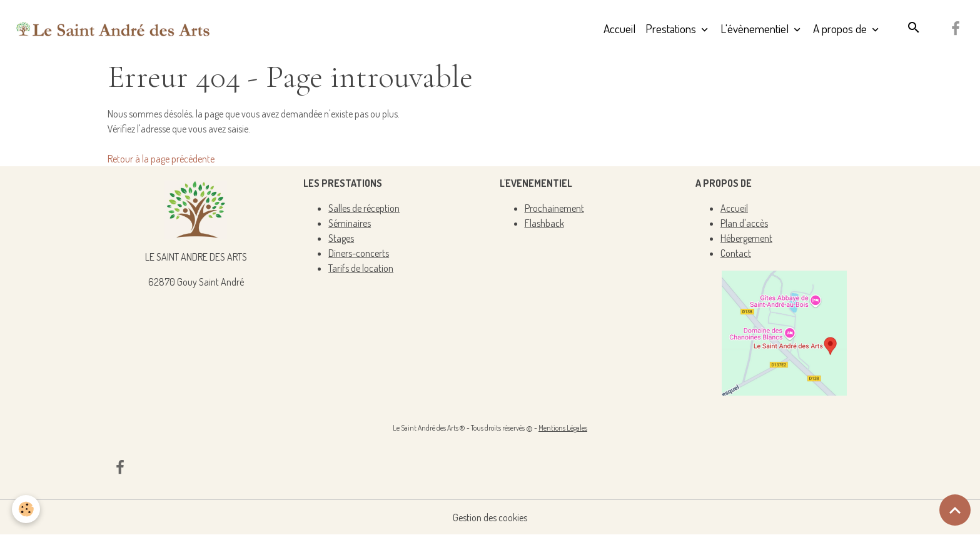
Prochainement (554, 208)
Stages (341, 238)
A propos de (841, 28)
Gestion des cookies (490, 517)
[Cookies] (27, 509)
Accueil (619, 28)
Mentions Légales (563, 428)
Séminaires (350, 223)
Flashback (544, 223)
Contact (736, 253)
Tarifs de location (361, 268)
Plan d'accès (744, 223)
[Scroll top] (955, 510)
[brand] (113, 29)
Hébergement (746, 238)
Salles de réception (364, 208)
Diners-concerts (359, 253)
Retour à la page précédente (161, 159)
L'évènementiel (756, 28)
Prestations (672, 28)
